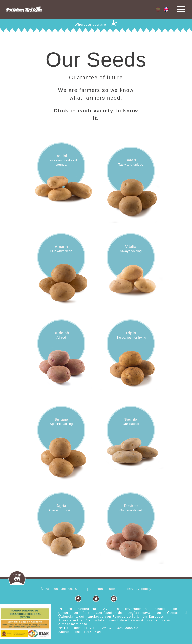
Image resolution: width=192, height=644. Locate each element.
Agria (61, 506)
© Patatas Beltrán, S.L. (61, 589)
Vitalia (131, 246)
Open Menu (181, 10)
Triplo (131, 333)
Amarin (61, 246)
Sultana (61, 419)
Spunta (131, 419)
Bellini (61, 156)
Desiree (131, 506)
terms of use (104, 589)
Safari (131, 160)
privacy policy (139, 589)
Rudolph (61, 333)
